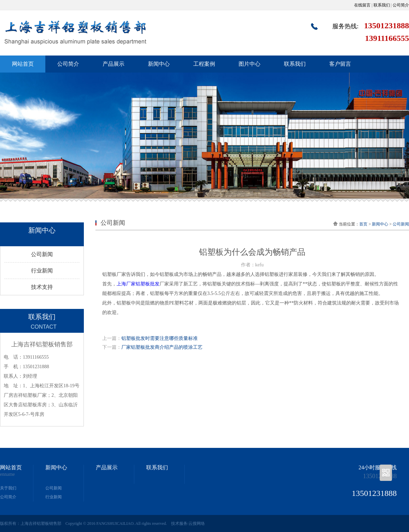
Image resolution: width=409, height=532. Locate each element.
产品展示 (113, 64)
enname (7, 474)
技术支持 (42, 287)
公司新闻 (42, 254)
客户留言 (340, 64)
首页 (363, 224)
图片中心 (249, 64)
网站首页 (23, 64)
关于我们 (8, 488)
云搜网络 (197, 523)
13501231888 (380, 476)
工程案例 (204, 64)
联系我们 (382, 5)
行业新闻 (42, 271)
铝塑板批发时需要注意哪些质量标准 (160, 338)
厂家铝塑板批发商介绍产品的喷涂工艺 (162, 347)
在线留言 (362, 5)
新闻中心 (159, 64)
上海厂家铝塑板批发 (138, 284)
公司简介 (401, 5)
